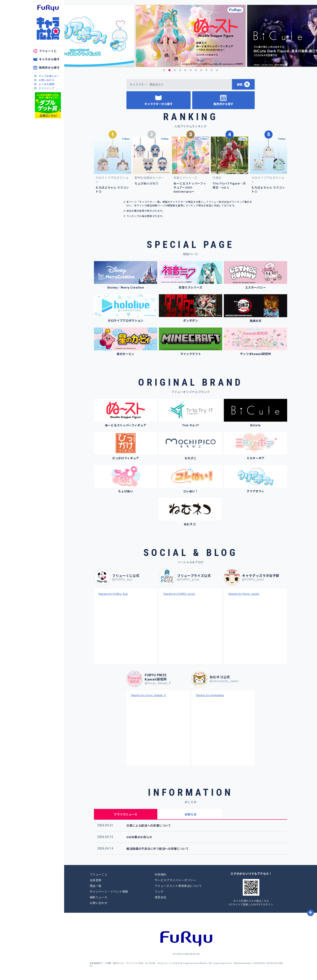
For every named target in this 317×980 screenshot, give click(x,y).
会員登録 (96, 880)
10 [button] (212, 70)
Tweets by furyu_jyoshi (244, 594)
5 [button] (185, 70)
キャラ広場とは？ (49, 76)
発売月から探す (49, 67)
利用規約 (161, 874)
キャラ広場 (48, 28)
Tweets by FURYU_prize (179, 594)
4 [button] (180, 70)
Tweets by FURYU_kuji (113, 594)
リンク (159, 891)
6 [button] (191, 70)
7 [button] (196, 70)
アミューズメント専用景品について (178, 886)
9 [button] (206, 70)
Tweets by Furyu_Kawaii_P (149, 695)
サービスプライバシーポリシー (175, 880)
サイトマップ (46, 88)
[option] (185, 36)
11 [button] (217, 70)
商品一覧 (96, 886)
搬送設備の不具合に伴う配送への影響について (158, 849)
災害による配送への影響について (149, 825)
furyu (48, 8)
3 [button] (175, 70)
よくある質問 (46, 84)
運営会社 (161, 897)
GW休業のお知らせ (139, 837)
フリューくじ (48, 51)
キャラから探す (49, 59)
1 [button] (164, 70)
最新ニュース (99, 897)
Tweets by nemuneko (210, 695)
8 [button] (201, 70)
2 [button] (169, 70)
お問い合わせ (46, 80)
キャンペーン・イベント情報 (109, 891)
